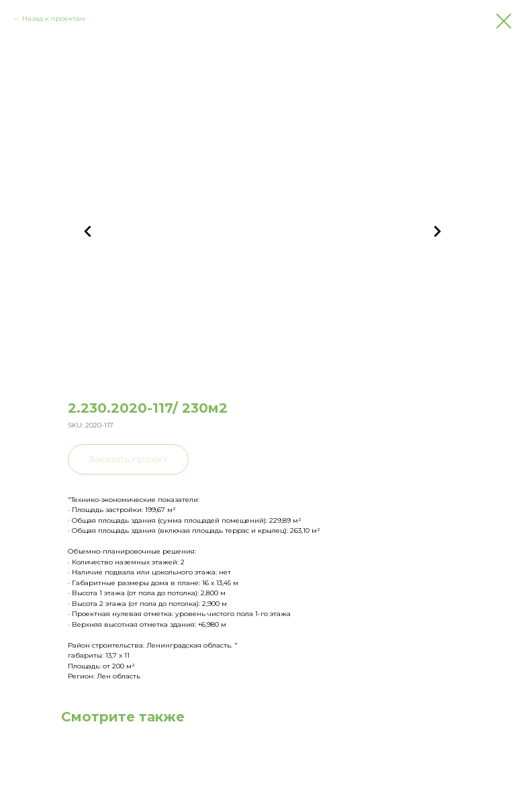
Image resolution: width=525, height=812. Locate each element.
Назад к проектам (54, 18)
